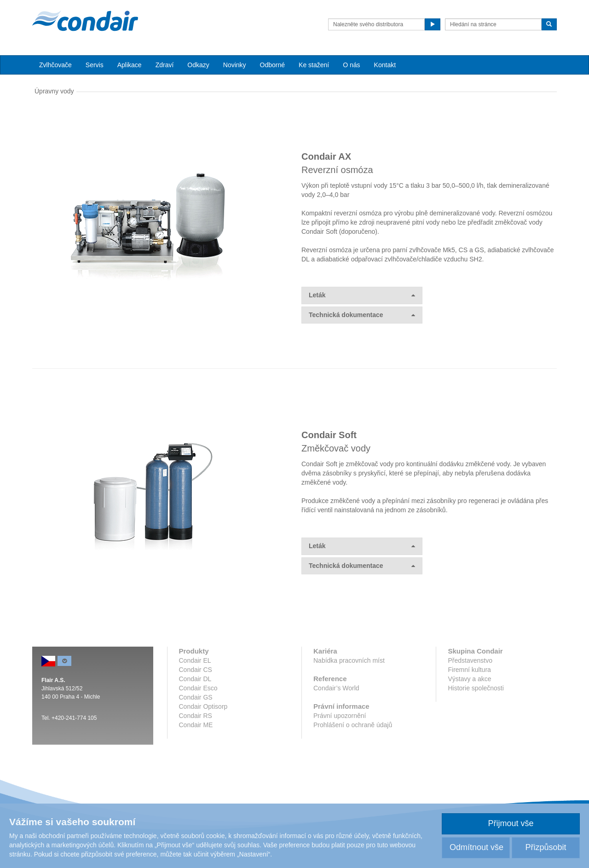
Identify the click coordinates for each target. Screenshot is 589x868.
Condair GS (196, 697)
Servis (95, 65)
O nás (351, 65)
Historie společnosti (476, 688)
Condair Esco (198, 688)
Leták (362, 295)
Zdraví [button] (165, 65)
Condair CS (196, 670)
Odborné (272, 65)
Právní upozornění (340, 716)
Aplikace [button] (130, 65)
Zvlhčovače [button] (55, 65)
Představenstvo (470, 660)
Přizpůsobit (546, 847)
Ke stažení (314, 65)
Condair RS (196, 716)
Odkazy (198, 65)
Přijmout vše (511, 823)
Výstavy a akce (469, 679)
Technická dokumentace (362, 315)
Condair (85, 21)
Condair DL (195, 679)
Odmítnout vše (476, 847)
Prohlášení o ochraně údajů (353, 725)
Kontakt (385, 65)
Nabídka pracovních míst (349, 660)
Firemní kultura (469, 670)
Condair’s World (336, 688)
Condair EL (195, 660)
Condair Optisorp (203, 706)
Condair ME (196, 725)
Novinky (235, 65)
